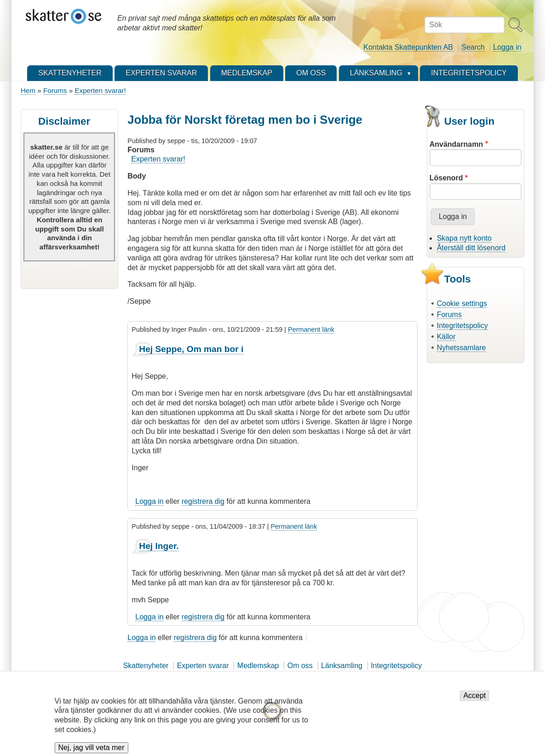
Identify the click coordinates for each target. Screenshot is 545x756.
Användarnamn (456, 144)
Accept (474, 701)
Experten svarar (203, 666)
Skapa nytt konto (464, 238)
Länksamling (342, 666)
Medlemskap (258, 666)
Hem (28, 90)
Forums (55, 90)
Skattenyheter (146, 666)
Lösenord (446, 178)
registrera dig (203, 501)
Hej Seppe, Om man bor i (191, 349)
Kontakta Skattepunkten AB (408, 47)
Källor (446, 337)
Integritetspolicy (462, 326)
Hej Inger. (159, 546)
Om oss (300, 666)
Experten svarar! (100, 90)
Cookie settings (462, 303)
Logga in (507, 47)
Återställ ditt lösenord (471, 248)
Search (473, 47)
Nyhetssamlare (462, 348)
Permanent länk (311, 329)
